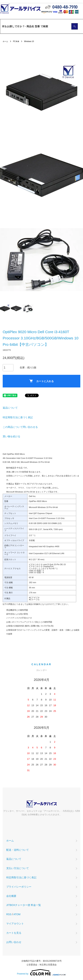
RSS (9, 914)
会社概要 (11, 896)
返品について (10, 408)
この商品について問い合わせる (20, 427)
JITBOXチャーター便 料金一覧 (24, 905)
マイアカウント (15, 924)
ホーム (5, 41)
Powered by (41, 972)
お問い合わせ (14, 942)
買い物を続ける (11, 436)
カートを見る (14, 933)
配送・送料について (18, 850)
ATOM (17, 914)
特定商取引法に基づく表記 (18, 417)
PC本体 (16, 41)
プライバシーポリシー (19, 887)
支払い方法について (18, 868)
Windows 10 (29, 41)
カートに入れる (41, 381)
